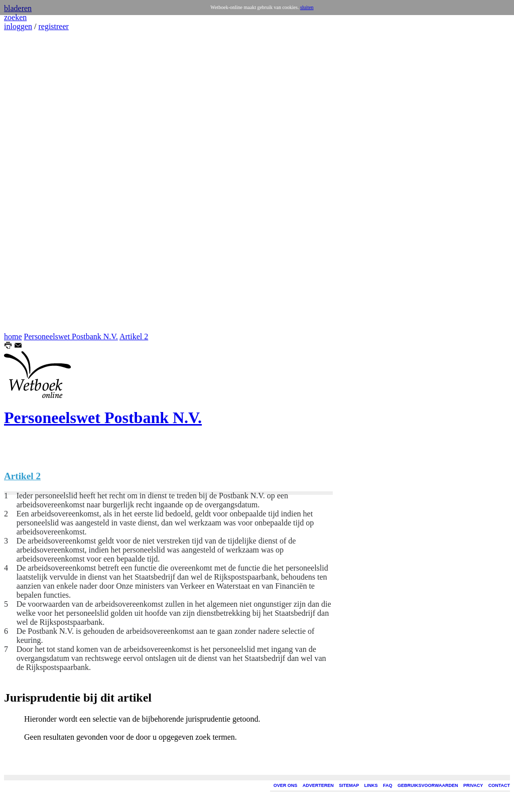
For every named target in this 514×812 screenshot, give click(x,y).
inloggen (18, 26)
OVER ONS (286, 785)
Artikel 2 (134, 336)
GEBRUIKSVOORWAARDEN (428, 785)
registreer (53, 26)
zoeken (15, 17)
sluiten (307, 7)
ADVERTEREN (318, 785)
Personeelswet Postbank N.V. (71, 336)
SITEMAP (349, 785)
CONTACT (499, 785)
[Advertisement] (34, 182)
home (13, 336)
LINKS (371, 785)
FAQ (388, 785)
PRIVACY (473, 785)
